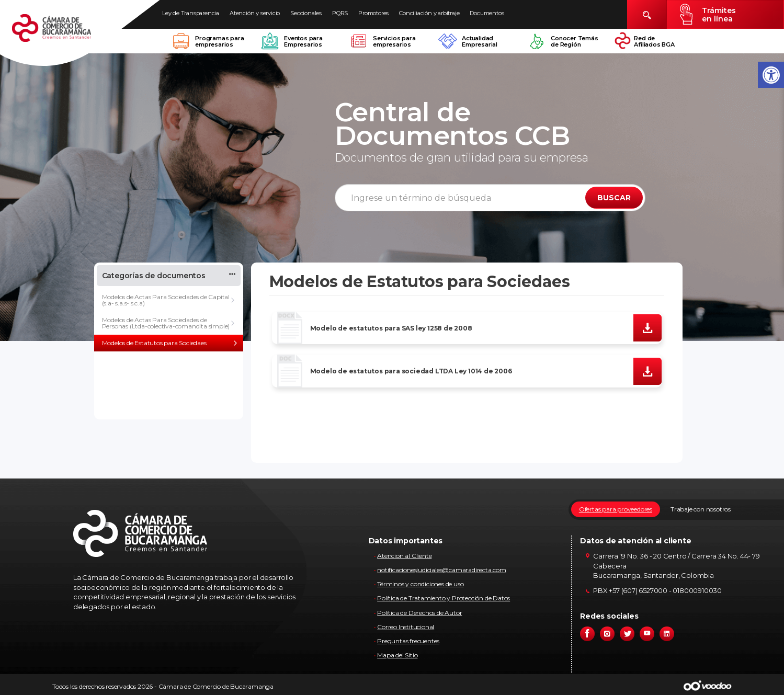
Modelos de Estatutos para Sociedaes (154, 343)
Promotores (373, 13)
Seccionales (306, 13)
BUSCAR (614, 198)
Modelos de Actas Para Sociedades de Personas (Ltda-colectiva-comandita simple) (166, 323)
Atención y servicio (255, 13)
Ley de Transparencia (191, 13)
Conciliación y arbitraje (429, 13)
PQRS (340, 13)
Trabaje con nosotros (701, 509)
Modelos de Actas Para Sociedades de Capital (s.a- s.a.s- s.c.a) (166, 300)
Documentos (487, 13)
